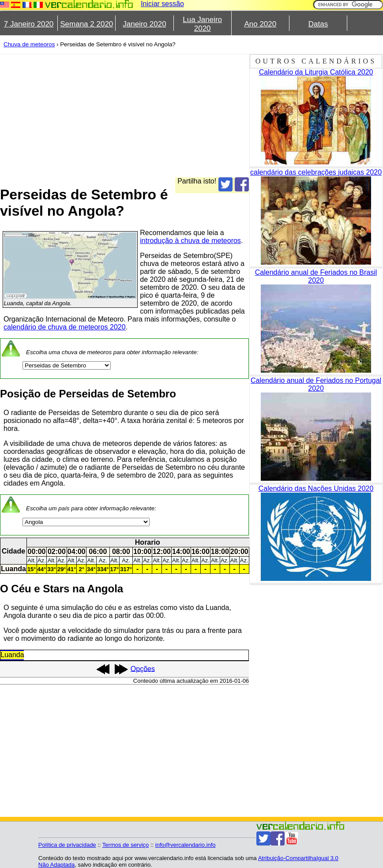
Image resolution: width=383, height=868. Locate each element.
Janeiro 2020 (144, 24)
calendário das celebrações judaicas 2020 (316, 172)
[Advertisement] (124, 116)
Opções (143, 668)
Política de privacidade (67, 845)
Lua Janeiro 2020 (202, 24)
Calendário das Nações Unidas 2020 (316, 488)
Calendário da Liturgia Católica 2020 (316, 72)
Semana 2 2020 (86, 24)
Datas (318, 24)
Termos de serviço (126, 845)
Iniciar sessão (162, 4)
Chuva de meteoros (29, 44)
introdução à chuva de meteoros (190, 241)
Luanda (12, 655)
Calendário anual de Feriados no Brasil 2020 (316, 276)
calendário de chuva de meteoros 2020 (65, 327)
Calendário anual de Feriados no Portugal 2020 (316, 384)
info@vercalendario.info (186, 845)
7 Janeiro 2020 (29, 24)
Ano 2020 (260, 24)
